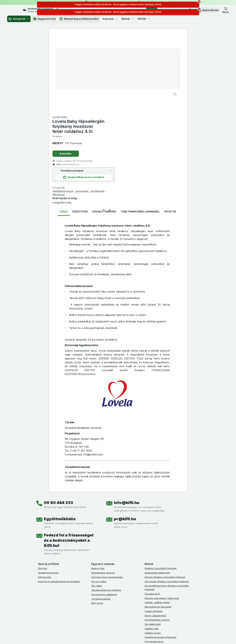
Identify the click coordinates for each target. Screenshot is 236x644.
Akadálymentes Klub (48, 495)
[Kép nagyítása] (107, 85)
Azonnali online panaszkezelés (107, 499)
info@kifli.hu (127, 424)
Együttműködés (60, 441)
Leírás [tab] (64, 133)
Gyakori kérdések (154, 533)
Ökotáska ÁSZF (152, 516)
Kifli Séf (144, 19)
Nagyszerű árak (44, 19)
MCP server (97, 525)
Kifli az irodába (99, 503)
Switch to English (124, 624)
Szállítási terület (153, 555)
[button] (208, 10)
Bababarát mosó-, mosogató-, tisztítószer (148, 113)
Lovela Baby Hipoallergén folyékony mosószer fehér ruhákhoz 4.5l (147, 48)
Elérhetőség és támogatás (158, 529)
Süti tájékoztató (153, 546)
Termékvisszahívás (101, 521)
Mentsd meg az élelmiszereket (79, 19)
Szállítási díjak (152, 550)
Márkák (128, 19)
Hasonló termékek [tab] (104, 133)
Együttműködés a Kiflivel (157, 542)
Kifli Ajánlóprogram (154, 563)
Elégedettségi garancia (103, 495)
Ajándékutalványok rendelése (106, 512)
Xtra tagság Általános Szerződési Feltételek (167, 503)
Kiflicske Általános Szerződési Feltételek (165, 499)
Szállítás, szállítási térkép (157, 524)
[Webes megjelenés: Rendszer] (105, 638)
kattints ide (80, 616)
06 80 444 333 (58, 424)
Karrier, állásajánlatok (155, 537)
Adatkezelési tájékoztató (157, 495)
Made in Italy (98, 490)
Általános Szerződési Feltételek (161, 490)
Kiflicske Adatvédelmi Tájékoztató (162, 520)
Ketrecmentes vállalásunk (104, 516)
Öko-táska (97, 508)
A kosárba (135, 75)
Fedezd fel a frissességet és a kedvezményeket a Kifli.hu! (69, 462)
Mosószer (128, 116)
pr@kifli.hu (125, 441)
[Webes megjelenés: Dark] (134, 638)
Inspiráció (110, 19)
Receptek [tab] (170, 133)
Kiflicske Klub (45, 499)
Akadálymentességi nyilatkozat (160, 559)
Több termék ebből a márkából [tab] (140, 133)
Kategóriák (19, 19)
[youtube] (109, 576)
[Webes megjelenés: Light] (121, 638)
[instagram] (101, 576)
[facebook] (93, 576)
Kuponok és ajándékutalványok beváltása (59, 503)
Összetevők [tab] (80, 133)
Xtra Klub (43, 490)
